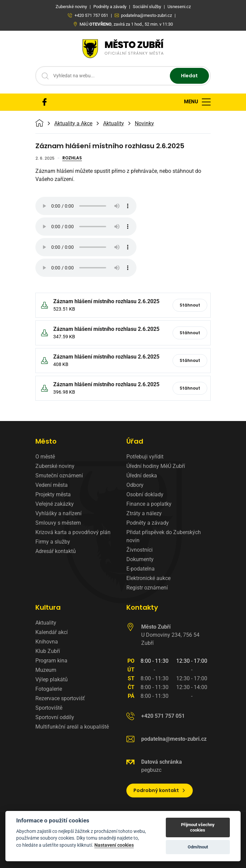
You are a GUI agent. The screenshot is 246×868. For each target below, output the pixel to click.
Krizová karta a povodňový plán (73, 532)
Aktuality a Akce (73, 124)
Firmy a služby (53, 542)
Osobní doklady (145, 494)
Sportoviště (49, 708)
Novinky (144, 124)
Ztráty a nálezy (144, 513)
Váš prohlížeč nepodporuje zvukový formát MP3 (86, 206)
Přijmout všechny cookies (198, 827)
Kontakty (142, 607)
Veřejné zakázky (55, 504)
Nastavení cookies (114, 845)
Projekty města (53, 494)
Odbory (135, 485)
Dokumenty (140, 559)
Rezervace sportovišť (60, 698)
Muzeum (46, 670)
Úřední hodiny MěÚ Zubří (156, 466)
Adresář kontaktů (56, 551)
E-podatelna (141, 569)
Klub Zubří (48, 651)
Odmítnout (198, 847)
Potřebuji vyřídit (145, 457)
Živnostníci (140, 550)
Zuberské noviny (55, 466)
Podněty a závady (148, 523)
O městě (45, 457)
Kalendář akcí (52, 632)
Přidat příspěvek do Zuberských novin (164, 536)
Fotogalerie (49, 689)
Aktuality (114, 124)
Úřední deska (142, 476)
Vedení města (52, 485)
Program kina (51, 661)
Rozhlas (72, 158)
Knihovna (47, 642)
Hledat (189, 76)
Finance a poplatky (149, 504)
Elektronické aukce (148, 578)
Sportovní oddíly (55, 717)
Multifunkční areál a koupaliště (72, 727)
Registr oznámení (147, 588)
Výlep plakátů (52, 679)
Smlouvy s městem (58, 523)
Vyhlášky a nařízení (58, 513)
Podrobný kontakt (160, 790)
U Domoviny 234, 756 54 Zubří (170, 635)
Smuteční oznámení (59, 476)
